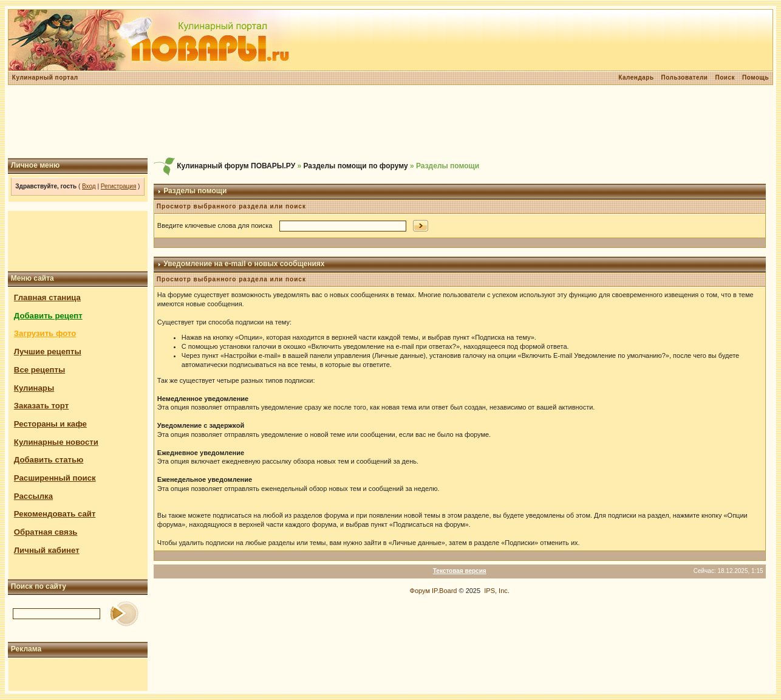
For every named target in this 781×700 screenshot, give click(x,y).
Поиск (725, 77)
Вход (89, 186)
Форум (420, 591)
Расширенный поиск (55, 478)
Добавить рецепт (48, 316)
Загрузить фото (45, 333)
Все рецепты (39, 370)
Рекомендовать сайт (55, 514)
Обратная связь (46, 532)
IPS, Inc (496, 591)
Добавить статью (49, 460)
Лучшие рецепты (48, 352)
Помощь (755, 77)
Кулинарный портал (45, 77)
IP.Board (444, 591)
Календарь (636, 77)
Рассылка (33, 496)
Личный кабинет (47, 550)
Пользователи (685, 77)
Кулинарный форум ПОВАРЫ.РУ (236, 166)
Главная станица (47, 297)
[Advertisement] (390, 122)
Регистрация (118, 186)
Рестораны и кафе (50, 424)
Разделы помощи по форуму (356, 166)
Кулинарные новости (56, 442)
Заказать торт (41, 406)
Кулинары (34, 388)
